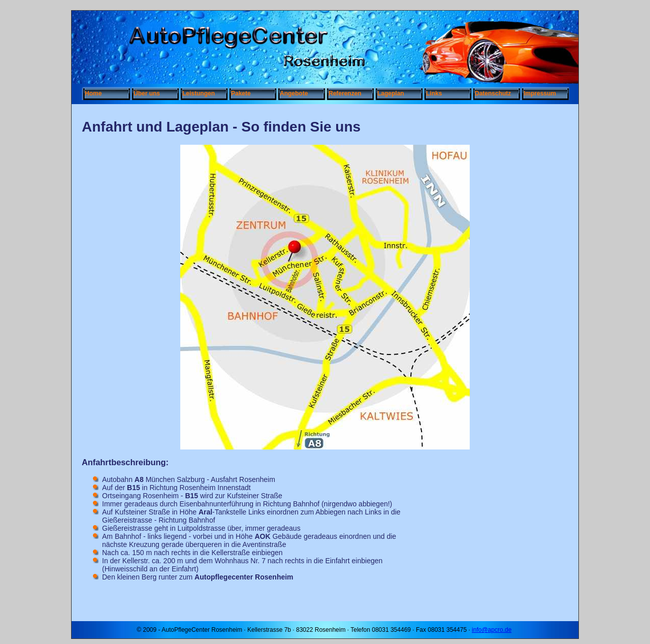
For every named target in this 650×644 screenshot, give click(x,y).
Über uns (147, 93)
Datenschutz (493, 93)
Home (93, 93)
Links (434, 93)
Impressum (540, 93)
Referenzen (345, 93)
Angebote (294, 93)
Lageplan (391, 93)
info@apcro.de (492, 630)
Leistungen (199, 93)
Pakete (241, 93)
